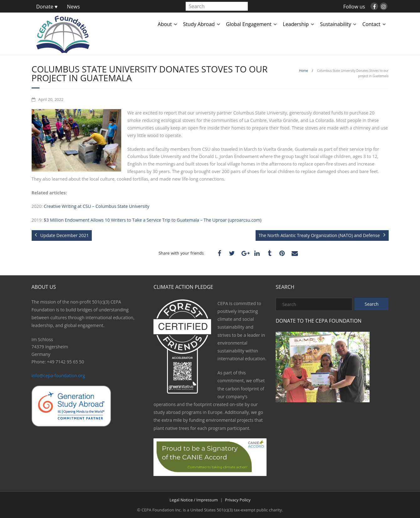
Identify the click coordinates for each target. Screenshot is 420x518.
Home (303, 71)
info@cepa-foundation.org (58, 375)
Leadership (296, 24)
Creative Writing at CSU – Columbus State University (97, 206)
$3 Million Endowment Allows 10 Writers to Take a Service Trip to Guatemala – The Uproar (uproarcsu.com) (153, 220)
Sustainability (336, 24)
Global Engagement (249, 24)
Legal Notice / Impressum (194, 500)
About (165, 24)
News (73, 7)
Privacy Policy (238, 500)
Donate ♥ (47, 7)
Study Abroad (199, 24)
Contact (371, 24)
